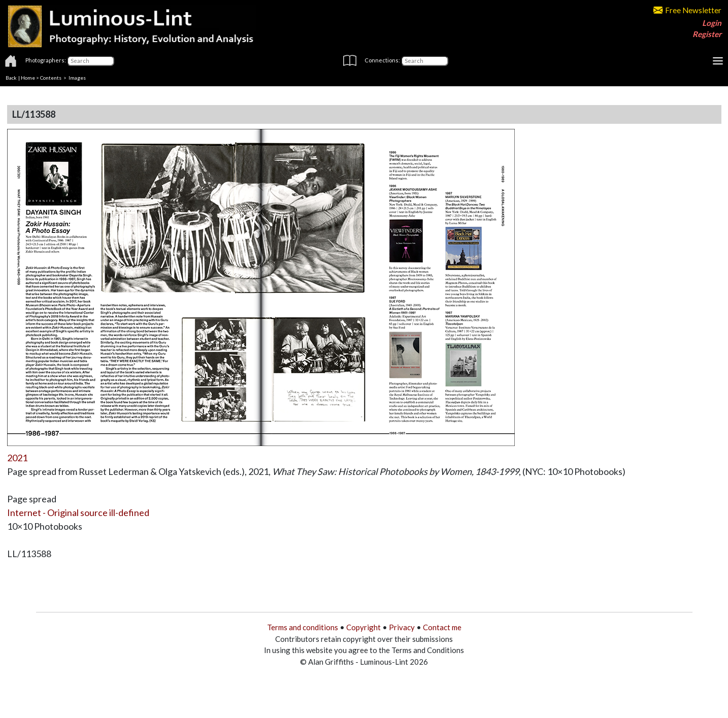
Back (11, 78)
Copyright (363, 627)
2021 (17, 458)
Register (707, 34)
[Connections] (425, 61)
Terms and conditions (303, 627)
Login (712, 23)
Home (28, 78)
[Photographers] (91, 61)
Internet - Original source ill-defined (78, 512)
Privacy (402, 627)
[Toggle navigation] (718, 61)
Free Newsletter (687, 10)
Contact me (442, 627)
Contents (51, 78)
